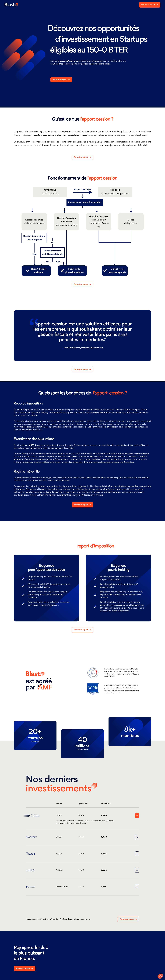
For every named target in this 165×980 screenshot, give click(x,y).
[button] (82, 816)
